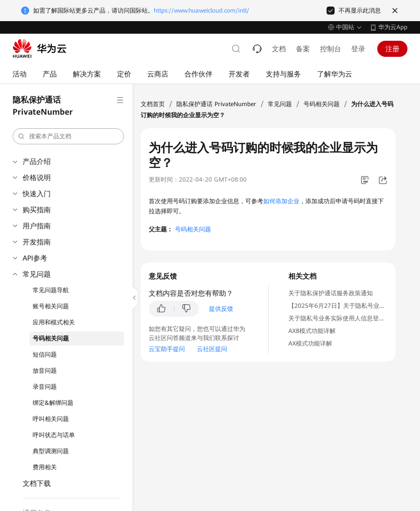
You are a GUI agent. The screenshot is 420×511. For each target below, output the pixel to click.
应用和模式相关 (54, 322)
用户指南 (37, 226)
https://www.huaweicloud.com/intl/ (201, 11)
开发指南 (37, 242)
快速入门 (37, 194)
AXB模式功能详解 (312, 331)
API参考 (35, 258)
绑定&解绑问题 (53, 403)
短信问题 (45, 355)
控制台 (331, 49)
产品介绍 (37, 161)
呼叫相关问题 (51, 419)
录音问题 (45, 387)
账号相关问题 (51, 306)
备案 (303, 49)
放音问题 (45, 371)
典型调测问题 (51, 451)
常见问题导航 (51, 290)
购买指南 (37, 210)
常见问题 (37, 274)
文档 (279, 49)
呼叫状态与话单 (54, 435)
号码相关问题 (51, 338)
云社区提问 (212, 349)
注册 (392, 49)
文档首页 (153, 104)
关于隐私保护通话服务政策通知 (331, 293)
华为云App (393, 27)
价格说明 (37, 178)
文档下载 (37, 483)
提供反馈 (221, 309)
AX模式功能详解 (310, 344)
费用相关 (45, 467)
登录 (358, 49)
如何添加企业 (281, 201)
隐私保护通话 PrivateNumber (216, 104)
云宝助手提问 (167, 349)
